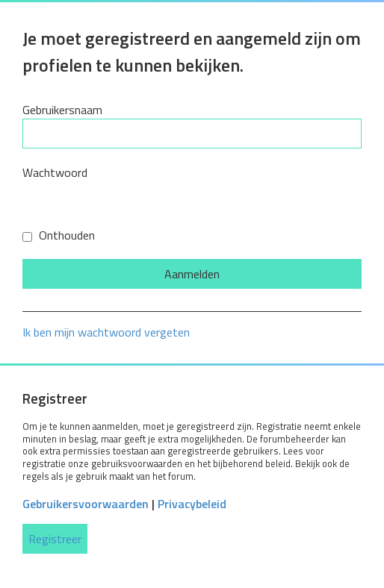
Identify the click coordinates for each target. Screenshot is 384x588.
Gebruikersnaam (62, 110)
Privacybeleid (192, 504)
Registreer (55, 539)
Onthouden (59, 235)
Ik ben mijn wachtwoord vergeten (106, 332)
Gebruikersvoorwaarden (86, 504)
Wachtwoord (55, 172)
